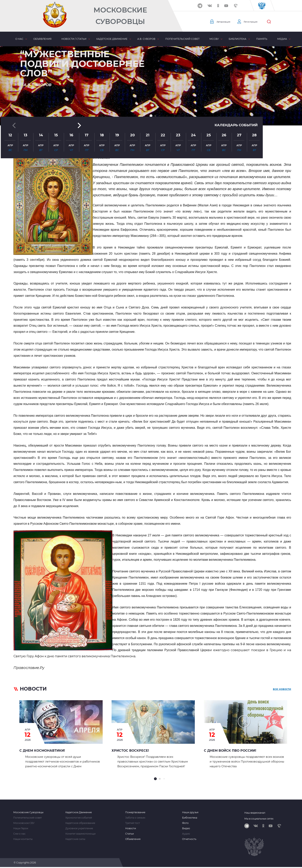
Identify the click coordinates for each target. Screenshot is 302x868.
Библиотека (237, 39)
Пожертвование (135, 812)
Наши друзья (190, 812)
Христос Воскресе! (130, 751)
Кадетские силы (75, 839)
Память (262, 39)
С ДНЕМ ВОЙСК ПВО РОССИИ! (230, 751)
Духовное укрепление (79, 828)
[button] (151, 116)
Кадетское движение (112, 39)
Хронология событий (79, 818)
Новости (131, 828)
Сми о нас (19, 834)
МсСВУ (214, 39)
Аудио (186, 834)
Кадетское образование (80, 823)
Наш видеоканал (255, 813)
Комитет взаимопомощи (80, 834)
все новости (282, 690)
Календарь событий (235, 82)
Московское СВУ (24, 823)
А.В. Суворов (146, 39)
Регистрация (258, 22)
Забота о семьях (135, 818)
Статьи (129, 834)
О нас (19, 39)
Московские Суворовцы (120, 16)
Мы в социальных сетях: (259, 819)
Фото (185, 823)
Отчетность (189, 839)
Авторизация (226, 22)
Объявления (42, 39)
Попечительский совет (182, 39)
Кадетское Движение (79, 812)
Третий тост (133, 823)
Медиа (282, 39)
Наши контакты (23, 839)
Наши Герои (21, 828)
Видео (186, 828)
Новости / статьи (74, 39)
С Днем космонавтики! (42, 751)
